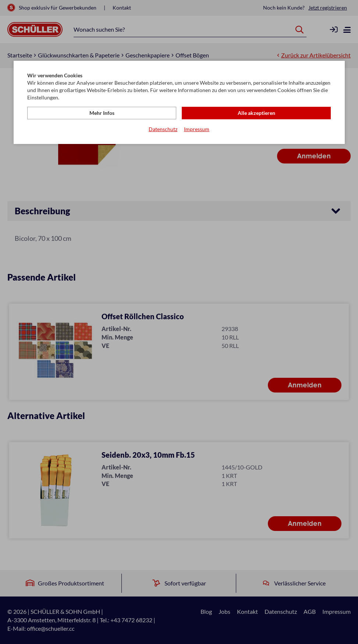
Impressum (197, 129)
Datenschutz (163, 129)
